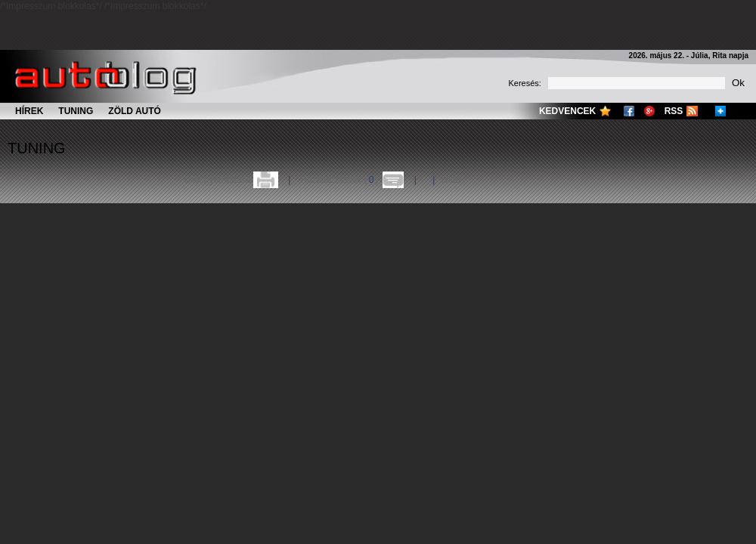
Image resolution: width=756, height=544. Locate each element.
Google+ (649, 111)
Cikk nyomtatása (217, 180)
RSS (674, 111)
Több (450, 180)
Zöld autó (135, 111)
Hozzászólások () (340, 180)
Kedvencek (567, 111)
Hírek (29, 111)
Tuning (76, 111)
